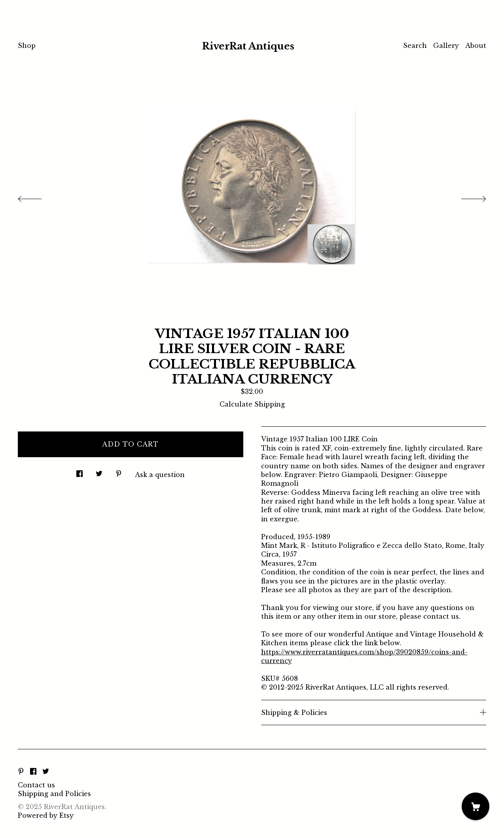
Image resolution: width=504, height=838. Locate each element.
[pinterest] (21, 771)
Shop (27, 46)
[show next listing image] (466, 197)
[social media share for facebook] (80, 472)
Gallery (446, 46)
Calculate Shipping (252, 404)
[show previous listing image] (38, 197)
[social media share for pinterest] (119, 472)
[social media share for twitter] (99, 472)
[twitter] (46, 771)
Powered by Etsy (46, 815)
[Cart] (476, 806)
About (476, 46)
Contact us (36, 785)
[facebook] (33, 771)
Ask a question (160, 475)
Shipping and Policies (54, 794)
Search (415, 46)
